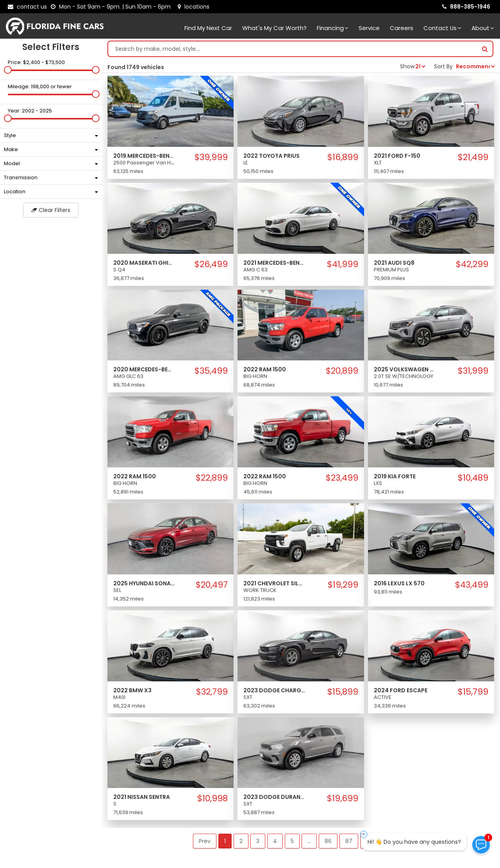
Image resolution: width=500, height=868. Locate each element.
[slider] (8, 70)
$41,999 (343, 264)
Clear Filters (51, 210)
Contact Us (442, 28)
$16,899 (343, 157)
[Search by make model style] (293, 49)
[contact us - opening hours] (112, 7)
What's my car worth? (274, 28)
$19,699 (343, 798)
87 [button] (349, 841)
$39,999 (211, 157)
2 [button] (241, 841)
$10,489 (473, 478)
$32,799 (212, 692)
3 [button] (258, 841)
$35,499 (211, 371)
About (483, 28)
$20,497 (212, 585)
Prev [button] (205, 841)
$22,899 (212, 478)
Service (369, 28)
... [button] (309, 841)
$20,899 (342, 371)
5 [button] (292, 841)
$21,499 (473, 157)
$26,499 (211, 264)
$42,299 (472, 264)
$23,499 (342, 478)
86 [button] (328, 841)
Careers (402, 28)
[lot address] (194, 7)
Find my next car (208, 28)
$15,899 (343, 692)
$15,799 (473, 692)
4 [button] (275, 841)
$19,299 (343, 585)
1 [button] (225, 841)
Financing (333, 28)
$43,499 (472, 585)
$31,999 (473, 371)
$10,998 (212, 798)
